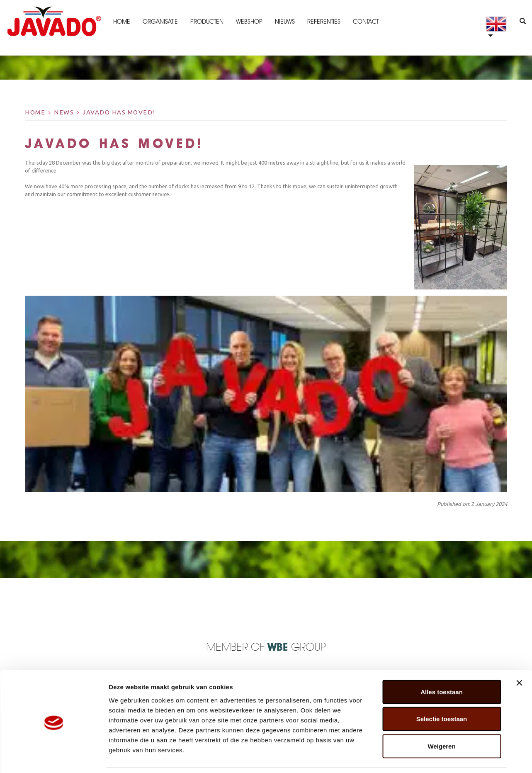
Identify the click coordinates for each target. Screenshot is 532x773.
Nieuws (284, 22)
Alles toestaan (442, 664)
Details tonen (448, 757)
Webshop (248, 22)
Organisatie (159, 22)
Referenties (323, 22)
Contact (365, 22)
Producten (206, 22)
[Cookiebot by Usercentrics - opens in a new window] (54, 757)
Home (121, 22)
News (64, 112)
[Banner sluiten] (519, 655)
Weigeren (441, 718)
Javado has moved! (119, 112)
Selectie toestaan (442, 692)
